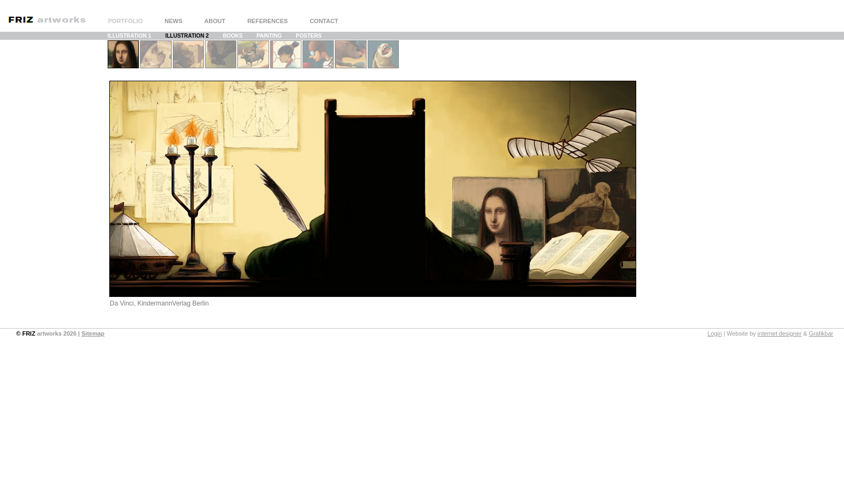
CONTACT (324, 21)
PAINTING (269, 36)
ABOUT (215, 21)
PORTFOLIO (125, 21)
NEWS (174, 21)
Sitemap (93, 333)
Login (715, 333)
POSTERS (309, 36)
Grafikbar (821, 333)
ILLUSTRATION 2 (187, 36)
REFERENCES (267, 21)
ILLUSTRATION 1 (129, 36)
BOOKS (233, 36)
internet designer (779, 333)
